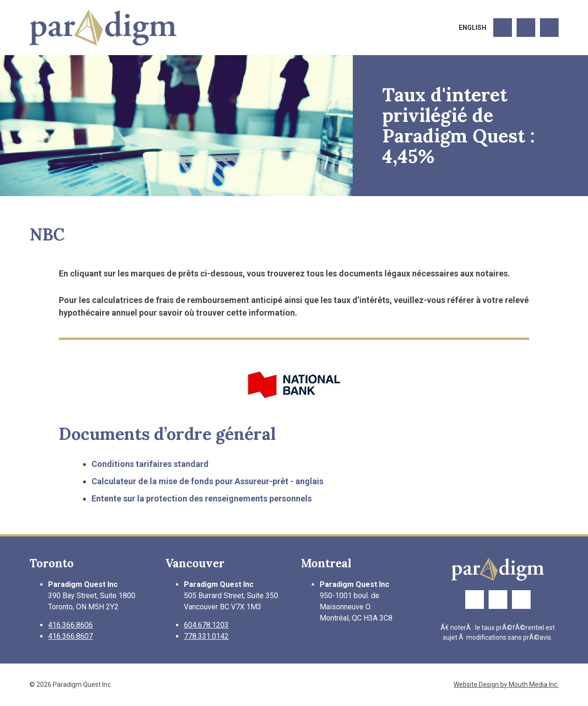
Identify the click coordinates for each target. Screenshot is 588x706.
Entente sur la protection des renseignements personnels (202, 498)
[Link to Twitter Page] (526, 28)
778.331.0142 (206, 636)
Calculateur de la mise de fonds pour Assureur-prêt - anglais (207, 481)
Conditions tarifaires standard (150, 464)
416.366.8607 (70, 636)
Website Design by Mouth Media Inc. (506, 685)
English (472, 28)
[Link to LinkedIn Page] (549, 28)
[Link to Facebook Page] (503, 28)
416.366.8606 (70, 625)
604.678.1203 (206, 625)
